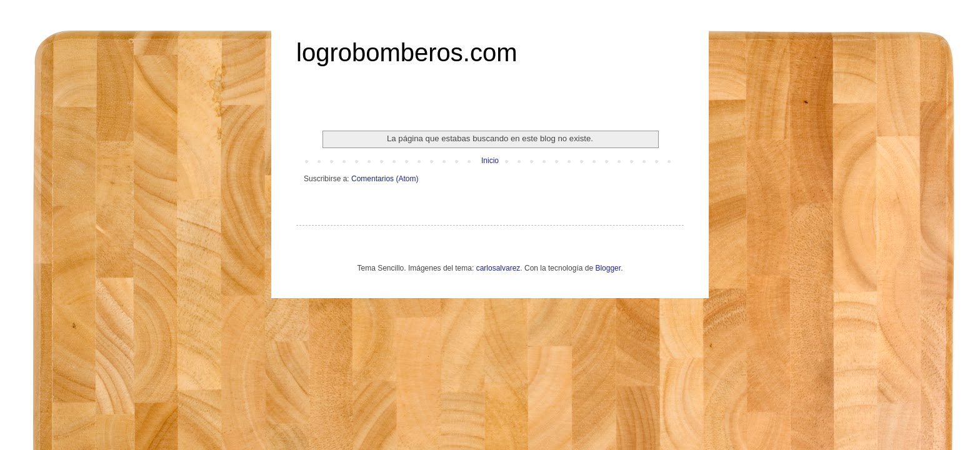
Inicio (490, 161)
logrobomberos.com (407, 52)
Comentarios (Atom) (385, 179)
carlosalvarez (498, 268)
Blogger (608, 268)
